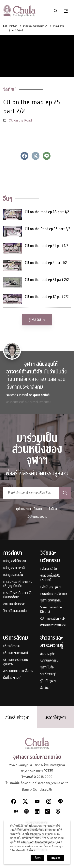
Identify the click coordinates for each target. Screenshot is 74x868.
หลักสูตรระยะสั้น (13, 575)
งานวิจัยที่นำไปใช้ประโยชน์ (50, 578)
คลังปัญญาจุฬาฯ (51, 587)
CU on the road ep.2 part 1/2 (46, 263)
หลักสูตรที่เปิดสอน (15, 561)
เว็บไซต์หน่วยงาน (37, 517)
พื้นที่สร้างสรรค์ (12, 678)
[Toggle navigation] (66, 11)
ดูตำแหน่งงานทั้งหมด (29, 509)
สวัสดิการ (52, 509)
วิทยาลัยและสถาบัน (15, 611)
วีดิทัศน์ (9, 90)
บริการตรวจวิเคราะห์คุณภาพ (15, 662)
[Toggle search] (55, 11)
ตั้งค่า (32, 850)
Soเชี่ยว (45, 688)
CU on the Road (20, 120)
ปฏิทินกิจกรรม (49, 661)
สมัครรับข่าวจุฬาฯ (18, 718)
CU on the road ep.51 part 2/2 (47, 280)
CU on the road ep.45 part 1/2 (47, 212)
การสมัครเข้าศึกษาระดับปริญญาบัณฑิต (18, 584)
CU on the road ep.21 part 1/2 (47, 246)
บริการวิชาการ (12, 646)
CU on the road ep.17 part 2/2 (47, 297)
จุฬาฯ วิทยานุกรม (51, 601)
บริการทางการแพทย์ (15, 653)
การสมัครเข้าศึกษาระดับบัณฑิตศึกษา (18, 595)
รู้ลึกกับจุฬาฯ (48, 681)
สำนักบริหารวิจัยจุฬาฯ (53, 625)
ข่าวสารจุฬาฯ (48, 654)
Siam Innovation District (51, 610)
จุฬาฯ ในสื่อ (47, 668)
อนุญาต (56, 858)
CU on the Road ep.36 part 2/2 (48, 229)
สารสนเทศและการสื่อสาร (18, 671)
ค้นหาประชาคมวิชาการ (54, 594)
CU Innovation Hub (52, 619)
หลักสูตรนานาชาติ (14, 568)
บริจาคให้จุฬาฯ (56, 718)
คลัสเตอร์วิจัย (49, 569)
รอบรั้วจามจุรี (48, 674)
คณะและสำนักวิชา (14, 604)
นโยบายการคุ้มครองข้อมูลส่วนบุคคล (42, 842)
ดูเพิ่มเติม (37, 320)
